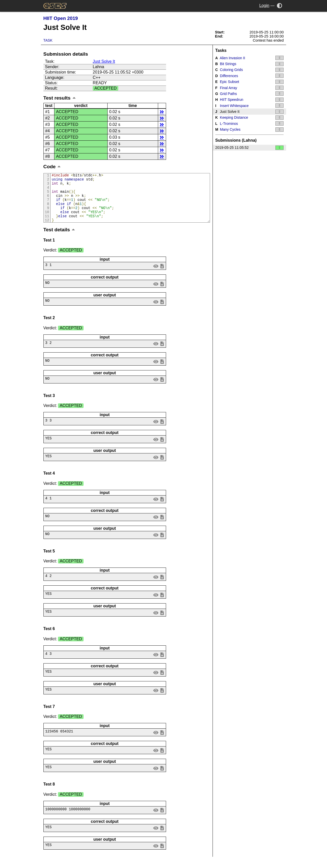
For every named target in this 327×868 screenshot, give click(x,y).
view (156, 275)
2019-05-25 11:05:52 (250, 148)
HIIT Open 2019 (61, 18)
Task (48, 40)
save (162, 275)
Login (264, 5)
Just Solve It (104, 61)
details (162, 112)
